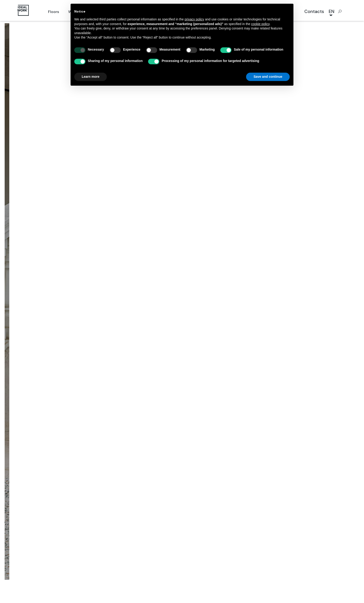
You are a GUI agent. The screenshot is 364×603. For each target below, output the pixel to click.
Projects (160, 280)
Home (142, 280)
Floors (54, 12)
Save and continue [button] (268, 77)
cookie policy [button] (260, 24)
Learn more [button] (91, 77)
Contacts (314, 11)
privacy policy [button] (194, 19)
